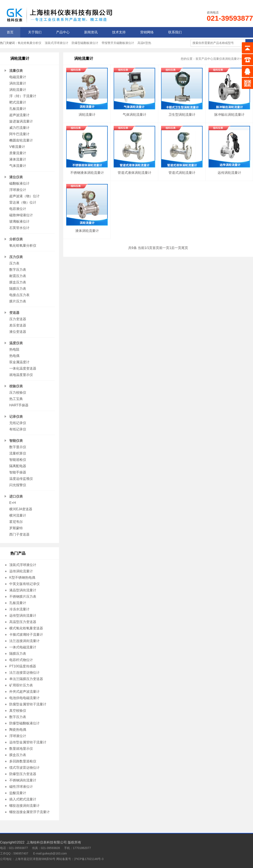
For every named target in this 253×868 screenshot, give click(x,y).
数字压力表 (18, 270)
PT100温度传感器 (23, 666)
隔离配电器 (18, 466)
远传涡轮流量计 (21, 571)
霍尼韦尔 (16, 522)
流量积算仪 (18, 453)
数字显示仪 (18, 447)
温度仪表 (16, 343)
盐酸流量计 (18, 793)
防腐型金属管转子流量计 (28, 704)
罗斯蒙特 (16, 528)
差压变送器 (18, 325)
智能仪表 (16, 441)
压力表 (14, 263)
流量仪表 (16, 71)
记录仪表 (16, 417)
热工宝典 (16, 399)
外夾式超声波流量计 (24, 692)
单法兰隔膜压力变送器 (26, 679)
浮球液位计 (18, 190)
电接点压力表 (19, 295)
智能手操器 (18, 472)
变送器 (14, 313)
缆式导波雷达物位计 (24, 768)
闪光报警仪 (18, 485)
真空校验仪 (18, 711)
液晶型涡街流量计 (23, 590)
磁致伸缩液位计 (21, 215)
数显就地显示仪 (21, 749)
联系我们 (175, 32)
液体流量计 (18, 159)
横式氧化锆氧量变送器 (26, 628)
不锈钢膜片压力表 (23, 597)
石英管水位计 (19, 228)
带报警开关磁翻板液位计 (118, 43)
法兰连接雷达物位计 (24, 673)
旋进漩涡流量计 (21, 121)
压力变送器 (18, 319)
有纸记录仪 (18, 429)
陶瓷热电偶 (18, 730)
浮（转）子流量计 (23, 96)
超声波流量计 (19, 115)
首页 (10, 32)
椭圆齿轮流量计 (21, 140)
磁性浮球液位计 (21, 787)
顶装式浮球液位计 (57, 43)
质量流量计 (18, 153)
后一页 (176, 248)
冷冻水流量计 (19, 609)
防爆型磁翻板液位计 (85, 43)
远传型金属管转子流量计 (28, 742)
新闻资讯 (91, 32)
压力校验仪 (18, 393)
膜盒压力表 (18, 282)
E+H (13, 503)
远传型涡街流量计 (23, 616)
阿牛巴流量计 (19, 134)
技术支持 (119, 32)
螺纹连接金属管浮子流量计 (30, 812)
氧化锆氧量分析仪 (30, 43)
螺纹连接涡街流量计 (24, 806)
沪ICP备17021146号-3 (89, 859)
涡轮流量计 (18, 90)
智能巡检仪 (18, 460)
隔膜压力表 (18, 289)
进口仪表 (16, 496)
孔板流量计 (18, 109)
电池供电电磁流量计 (24, 698)
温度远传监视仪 (21, 479)
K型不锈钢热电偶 (22, 578)
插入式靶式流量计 (23, 799)
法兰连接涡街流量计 (24, 641)
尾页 (185, 248)
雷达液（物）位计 (23, 202)
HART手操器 (19, 405)
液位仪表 (16, 177)
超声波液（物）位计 (24, 196)
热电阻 (14, 349)
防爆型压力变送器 (23, 774)
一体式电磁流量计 (23, 647)
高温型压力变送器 (23, 622)
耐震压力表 (18, 276)
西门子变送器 (19, 534)
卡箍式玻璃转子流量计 (26, 635)
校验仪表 (16, 386)
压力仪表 (16, 257)
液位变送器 (18, 332)
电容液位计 (18, 209)
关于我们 (35, 32)
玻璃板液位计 (19, 221)
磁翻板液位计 (19, 183)
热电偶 (14, 356)
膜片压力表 (18, 301)
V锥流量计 (17, 147)
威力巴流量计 (19, 128)
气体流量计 (18, 166)
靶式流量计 (18, 102)
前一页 (164, 248)
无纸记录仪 (18, 423)
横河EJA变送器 (21, 509)
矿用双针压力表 (21, 685)
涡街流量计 (18, 83)
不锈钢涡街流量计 (23, 780)
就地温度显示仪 (21, 375)
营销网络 (147, 32)
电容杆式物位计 (21, 660)
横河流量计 (18, 515)
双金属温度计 (19, 362)
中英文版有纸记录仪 (24, 584)
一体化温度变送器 (23, 368)
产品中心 (63, 32)
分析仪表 (16, 239)
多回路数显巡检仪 (23, 761)
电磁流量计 (18, 77)
